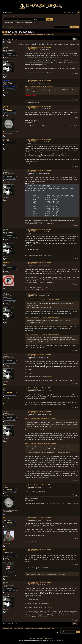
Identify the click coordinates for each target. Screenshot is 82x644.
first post (49, 255)
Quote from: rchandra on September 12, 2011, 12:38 (42, 300)
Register (31, 32)
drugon (5, 106)
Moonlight (6, 139)
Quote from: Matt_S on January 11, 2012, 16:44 (40, 418)
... (9, 39)
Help (9, 32)
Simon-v (6, 47)
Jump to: (57, 632)
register (14, 16)
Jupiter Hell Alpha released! (16, 27)
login (9, 16)
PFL (4, 518)
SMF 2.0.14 (33, 638)
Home (4, 32)
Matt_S (5, 388)
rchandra (6, 263)
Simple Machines (48, 638)
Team (20, 32)
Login (25, 32)
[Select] (32, 183)
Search (15, 32)
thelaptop (6, 81)
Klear (5, 550)
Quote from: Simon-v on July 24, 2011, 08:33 (40, 86)
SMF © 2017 (40, 638)
